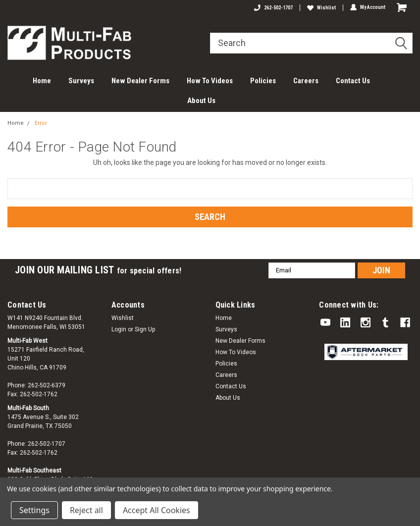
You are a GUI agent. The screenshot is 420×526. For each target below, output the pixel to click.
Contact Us (353, 81)
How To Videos (210, 81)
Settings (34, 510)
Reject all (86, 510)
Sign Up (145, 329)
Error (41, 123)
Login (119, 329)
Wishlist (321, 8)
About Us (201, 101)
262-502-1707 (273, 8)
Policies (263, 81)
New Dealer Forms (140, 81)
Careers (306, 81)
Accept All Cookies (157, 510)
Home (42, 81)
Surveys (81, 81)
